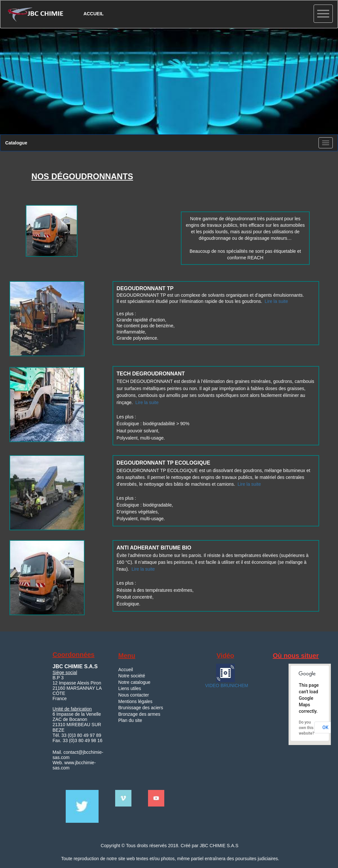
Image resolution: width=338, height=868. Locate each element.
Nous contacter (134, 695)
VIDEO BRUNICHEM (226, 685)
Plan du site (130, 720)
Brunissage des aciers (141, 708)
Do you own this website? (306, 728)
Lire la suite (277, 301)
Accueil (126, 670)
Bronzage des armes (139, 714)
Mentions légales (135, 701)
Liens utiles (130, 688)
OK (325, 727)
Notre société (132, 676)
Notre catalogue (135, 682)
